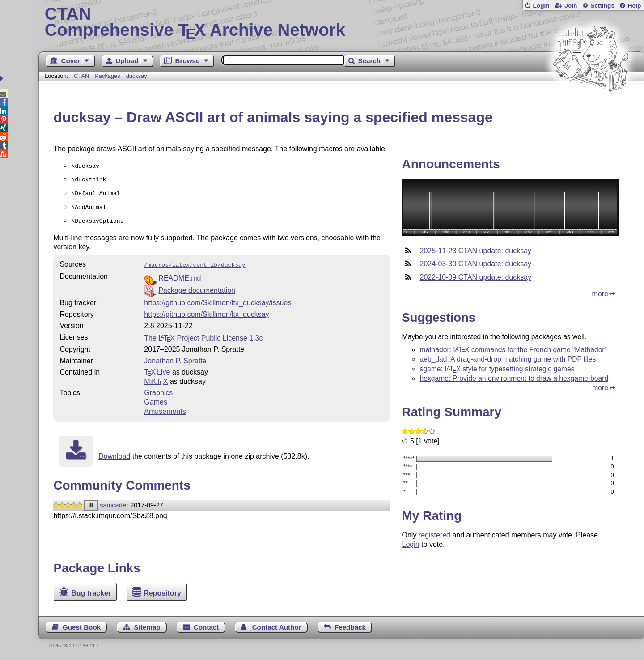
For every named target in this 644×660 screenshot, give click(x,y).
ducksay (137, 76)
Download (114, 451)
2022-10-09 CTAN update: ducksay (475, 277)
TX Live (157, 367)
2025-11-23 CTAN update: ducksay (475, 251)
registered (434, 535)
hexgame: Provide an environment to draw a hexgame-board (514, 378)
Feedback (350, 627)
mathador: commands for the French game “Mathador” (513, 350)
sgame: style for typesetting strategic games (497, 369)
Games (156, 397)
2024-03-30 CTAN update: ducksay (475, 264)
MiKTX (156, 376)
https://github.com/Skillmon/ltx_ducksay (206, 309)
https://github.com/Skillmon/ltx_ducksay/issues (218, 297)
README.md (180, 273)
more (600, 294)
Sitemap (147, 627)
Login (541, 6)
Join (571, 6)
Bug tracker (91, 593)
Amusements (165, 406)
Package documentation (197, 285)
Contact (206, 627)
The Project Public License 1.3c (203, 333)
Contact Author (277, 627)
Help (635, 6)
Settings (602, 6)
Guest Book (82, 627)
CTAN (81, 76)
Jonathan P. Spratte (175, 356)
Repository (162, 593)
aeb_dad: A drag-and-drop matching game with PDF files (508, 359)
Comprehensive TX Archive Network (341, 22)
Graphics (158, 387)
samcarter (114, 500)
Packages (108, 76)
